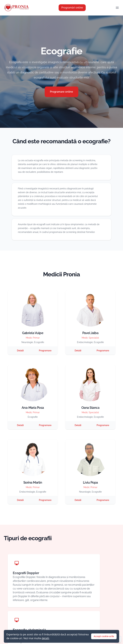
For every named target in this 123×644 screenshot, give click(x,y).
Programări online (72, 8)
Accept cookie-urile (104, 636)
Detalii (20, 351)
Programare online (61, 92)
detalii (45, 638)
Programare (45, 351)
